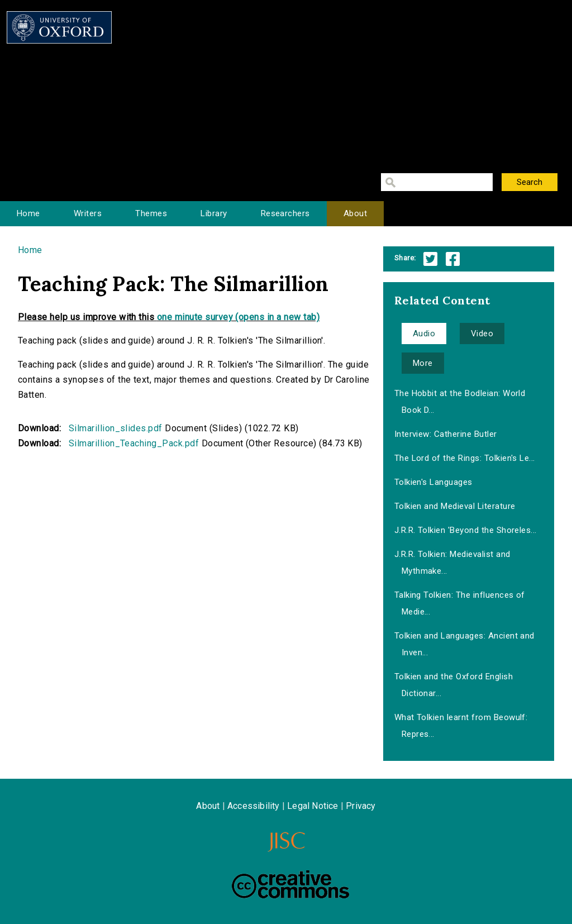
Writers (88, 213)
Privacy (361, 806)
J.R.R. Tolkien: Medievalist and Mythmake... (452, 563)
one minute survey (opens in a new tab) (238, 317)
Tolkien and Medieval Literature (455, 506)
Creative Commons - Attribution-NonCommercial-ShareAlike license (290, 884)
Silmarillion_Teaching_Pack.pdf (134, 443)
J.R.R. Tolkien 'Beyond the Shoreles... (466, 530)
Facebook (453, 259)
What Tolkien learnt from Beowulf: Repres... (461, 726)
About (355, 213)
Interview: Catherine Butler (446, 434)
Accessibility (254, 806)
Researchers (285, 213)
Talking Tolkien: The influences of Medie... (460, 603)
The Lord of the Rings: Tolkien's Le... (465, 458)
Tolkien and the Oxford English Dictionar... (454, 685)
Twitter (430, 259)
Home (28, 213)
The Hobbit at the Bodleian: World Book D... (460, 402)
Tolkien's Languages (433, 482)
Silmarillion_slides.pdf (116, 428)
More (423, 363)
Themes (151, 213)
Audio (424, 334)
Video (482, 334)
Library (214, 213)
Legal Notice (313, 806)
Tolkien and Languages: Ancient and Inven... (464, 644)
